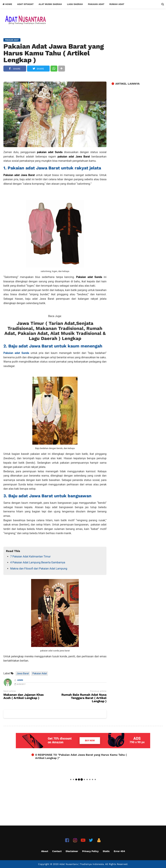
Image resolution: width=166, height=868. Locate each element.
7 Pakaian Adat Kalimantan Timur (30, 556)
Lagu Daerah (75, 4)
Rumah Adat (117, 4)
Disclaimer (72, 851)
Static (106, 851)
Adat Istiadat (25, 4)
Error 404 (119, 851)
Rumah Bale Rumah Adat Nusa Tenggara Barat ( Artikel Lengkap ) (84, 698)
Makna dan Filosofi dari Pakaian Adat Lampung (39, 569)
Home (7, 4)
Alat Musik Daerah (50, 4)
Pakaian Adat (96, 4)
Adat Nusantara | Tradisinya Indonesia (82, 864)
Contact (57, 851)
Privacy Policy (90, 851)
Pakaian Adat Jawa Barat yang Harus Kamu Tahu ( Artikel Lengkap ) (54, 53)
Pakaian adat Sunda (16, 353)
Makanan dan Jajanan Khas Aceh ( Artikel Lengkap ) (24, 696)
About (45, 851)
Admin (20, 680)
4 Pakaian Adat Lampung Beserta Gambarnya (38, 562)
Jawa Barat (23, 674)
